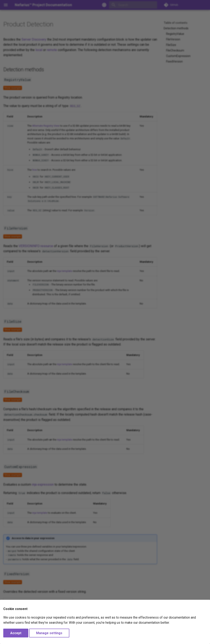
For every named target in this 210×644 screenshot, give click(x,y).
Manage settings (49, 633)
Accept (16, 633)
